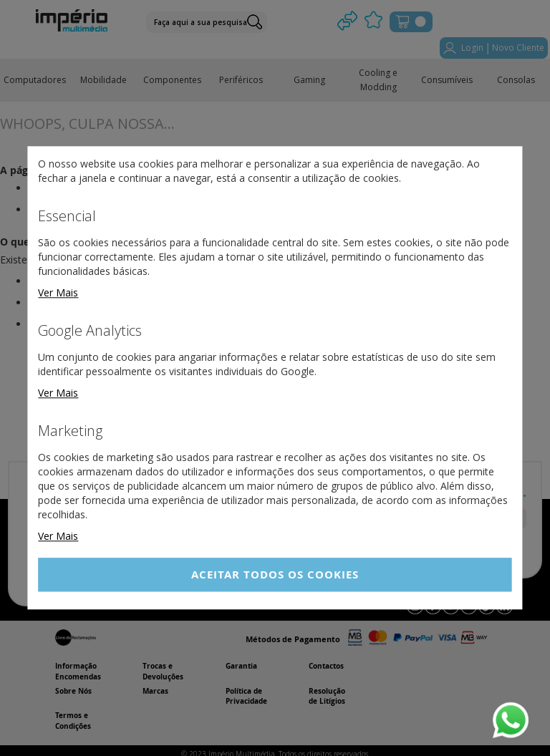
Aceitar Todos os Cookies (275, 575)
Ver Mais (58, 292)
